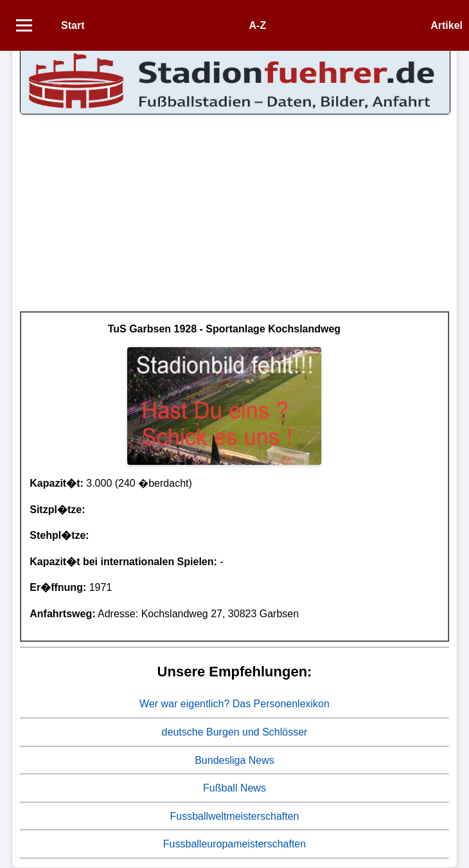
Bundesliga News (234, 760)
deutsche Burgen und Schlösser (235, 732)
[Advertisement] (234, 221)
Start (73, 25)
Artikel (447, 25)
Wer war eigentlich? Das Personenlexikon (234, 704)
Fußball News (234, 788)
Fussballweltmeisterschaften (235, 816)
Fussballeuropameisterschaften (234, 844)
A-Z (258, 25)
